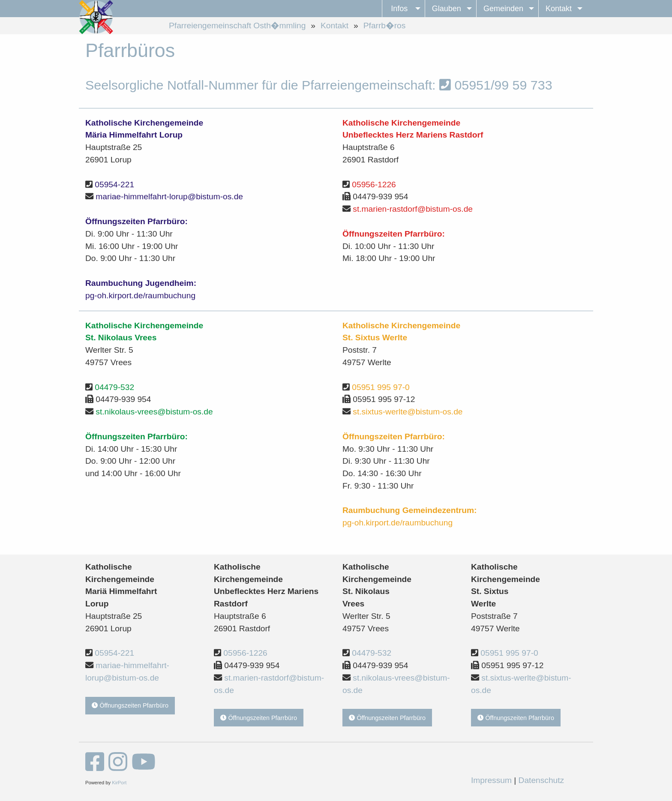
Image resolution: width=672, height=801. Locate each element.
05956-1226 (374, 184)
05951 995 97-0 (381, 387)
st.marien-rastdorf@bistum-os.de (413, 209)
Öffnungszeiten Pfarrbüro (130, 705)
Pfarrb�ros (385, 25)
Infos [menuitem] (399, 9)
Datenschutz (541, 780)
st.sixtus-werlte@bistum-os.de (408, 412)
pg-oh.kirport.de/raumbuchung (140, 295)
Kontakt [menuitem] (559, 9)
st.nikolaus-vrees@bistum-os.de (154, 412)
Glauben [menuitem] (447, 9)
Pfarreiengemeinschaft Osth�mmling (237, 25)
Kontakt (334, 25)
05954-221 (114, 184)
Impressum (491, 780)
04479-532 (114, 387)
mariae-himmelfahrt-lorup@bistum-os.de (169, 196)
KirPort (119, 783)
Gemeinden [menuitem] (503, 9)
